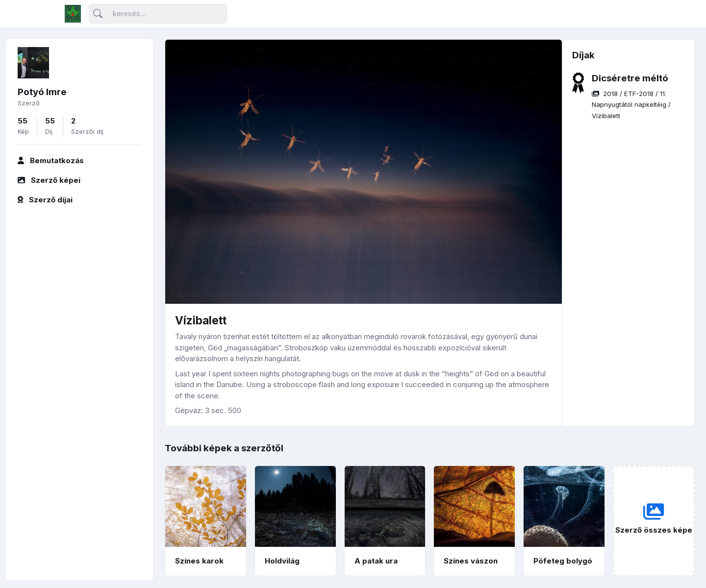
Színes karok (199, 561)
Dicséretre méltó (630, 78)
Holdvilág (282, 561)
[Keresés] (158, 14)
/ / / (631, 105)
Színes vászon (471, 561)
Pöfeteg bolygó (563, 561)
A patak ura (376, 561)
